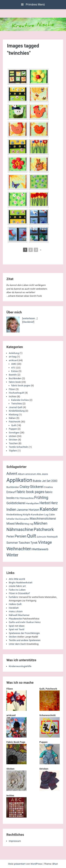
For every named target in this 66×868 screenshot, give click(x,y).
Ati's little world (17, 579)
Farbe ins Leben (17, 590)
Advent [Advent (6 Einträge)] (12, 474)
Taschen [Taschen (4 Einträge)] (24, 543)
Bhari (55, 864)
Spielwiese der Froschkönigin (24, 633)
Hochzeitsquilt (16, 393)
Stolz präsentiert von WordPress (25, 864)
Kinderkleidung (17, 411)
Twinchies (17, 403)
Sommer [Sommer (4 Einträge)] (12, 543)
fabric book (15, 382)
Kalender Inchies (20, 400)
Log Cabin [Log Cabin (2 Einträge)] (50, 514)
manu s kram (16, 611)
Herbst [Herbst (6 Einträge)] (45, 503)
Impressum (15, 841)
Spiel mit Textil (17, 629)
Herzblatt (14, 608)
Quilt (14, 425)
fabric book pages (21, 385)
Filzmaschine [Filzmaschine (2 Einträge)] (27, 498)
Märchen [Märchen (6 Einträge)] (41, 523)
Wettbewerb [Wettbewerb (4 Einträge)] (40, 549)
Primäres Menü (33, 5)
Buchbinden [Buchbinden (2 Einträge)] (13, 487)
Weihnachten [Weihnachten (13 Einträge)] (19, 549)
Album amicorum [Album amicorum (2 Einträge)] (27, 474)
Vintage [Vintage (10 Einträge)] (45, 542)
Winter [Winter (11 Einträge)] (12, 555)
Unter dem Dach (17, 644)
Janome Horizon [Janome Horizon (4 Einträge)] (28, 510)
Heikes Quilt (15, 604)
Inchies (13, 396)
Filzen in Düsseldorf (19, 593)
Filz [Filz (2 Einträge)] (17, 498)
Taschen (13, 443)
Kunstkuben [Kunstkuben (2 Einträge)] (37, 514)
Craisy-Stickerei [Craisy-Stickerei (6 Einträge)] (31, 487)
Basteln (13, 375)
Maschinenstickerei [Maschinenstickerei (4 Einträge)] (43, 519)
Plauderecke (15, 619)
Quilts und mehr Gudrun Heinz (25, 622)
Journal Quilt (16, 407)
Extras (15, 371)
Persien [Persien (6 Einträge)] (21, 536)
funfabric (14, 597)
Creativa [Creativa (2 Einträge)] (48, 487)
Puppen (13, 429)
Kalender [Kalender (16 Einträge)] (49, 509)
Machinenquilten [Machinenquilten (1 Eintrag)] (22, 519)
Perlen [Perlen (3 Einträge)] (10, 537)
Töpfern (13, 451)
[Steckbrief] (28, 322)
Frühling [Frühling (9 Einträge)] (41, 497)
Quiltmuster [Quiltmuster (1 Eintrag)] (41, 537)
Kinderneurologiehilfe (20, 666)
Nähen (12, 418)
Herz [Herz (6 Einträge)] (54, 503)
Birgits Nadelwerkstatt (21, 582)
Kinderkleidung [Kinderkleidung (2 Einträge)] (14, 514)
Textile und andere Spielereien (25, 640)
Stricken (13, 440)
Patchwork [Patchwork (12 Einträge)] (44, 530)
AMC (14, 364)
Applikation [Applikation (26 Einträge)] (19, 480)
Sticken (13, 637)
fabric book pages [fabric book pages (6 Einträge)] (30, 492)
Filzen (12, 389)
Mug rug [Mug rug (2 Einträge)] (29, 524)
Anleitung (14, 353)
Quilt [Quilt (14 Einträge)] (32, 536)
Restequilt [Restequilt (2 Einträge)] (52, 537)
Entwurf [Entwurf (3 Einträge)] (11, 492)
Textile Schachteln (18, 447)
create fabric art (17, 586)
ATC (13, 368)
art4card (13, 360)
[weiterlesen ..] (30, 318)
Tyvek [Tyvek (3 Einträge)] (34, 543)
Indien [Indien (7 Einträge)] (11, 510)
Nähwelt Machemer (19, 615)
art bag (13, 357)
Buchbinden (15, 378)
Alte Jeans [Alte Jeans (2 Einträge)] (42, 474)
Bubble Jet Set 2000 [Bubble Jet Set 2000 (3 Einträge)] (45, 481)
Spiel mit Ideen (17, 626)
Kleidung (13, 414)
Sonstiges (14, 432)
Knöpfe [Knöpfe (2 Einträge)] (27, 514)
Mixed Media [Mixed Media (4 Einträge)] (15, 523)
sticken (13, 436)
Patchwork (14, 422)
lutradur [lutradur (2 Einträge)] (10, 519)
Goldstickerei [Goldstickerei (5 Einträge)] (16, 503)
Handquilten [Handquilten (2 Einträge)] (32, 503)
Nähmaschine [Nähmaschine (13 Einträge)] (20, 529)
